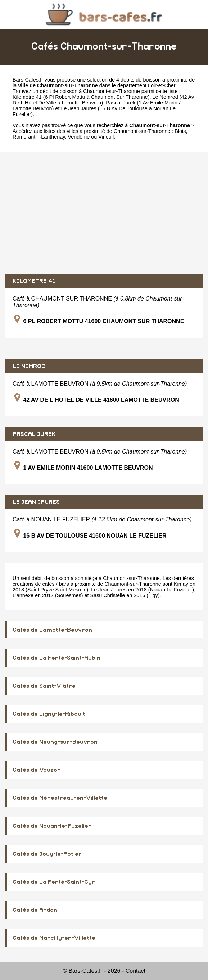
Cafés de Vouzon (37, 770)
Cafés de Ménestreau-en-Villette (60, 798)
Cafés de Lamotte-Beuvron (52, 630)
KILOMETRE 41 (34, 281)
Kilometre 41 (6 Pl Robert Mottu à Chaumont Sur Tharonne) (81, 97)
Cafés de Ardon (35, 910)
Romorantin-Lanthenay (39, 137)
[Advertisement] (104, 213)
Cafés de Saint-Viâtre (44, 686)
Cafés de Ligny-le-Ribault (49, 714)
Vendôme (79, 137)
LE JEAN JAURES (36, 502)
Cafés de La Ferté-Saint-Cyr (54, 882)
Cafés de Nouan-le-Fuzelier (52, 826)
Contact (135, 971)
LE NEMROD (29, 366)
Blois (180, 131)
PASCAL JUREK (34, 434)
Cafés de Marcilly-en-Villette (54, 938)
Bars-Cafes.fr (28, 80)
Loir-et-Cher (162, 85)
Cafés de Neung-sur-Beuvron (55, 742)
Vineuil (106, 137)
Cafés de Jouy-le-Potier (47, 854)
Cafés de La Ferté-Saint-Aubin (56, 658)
